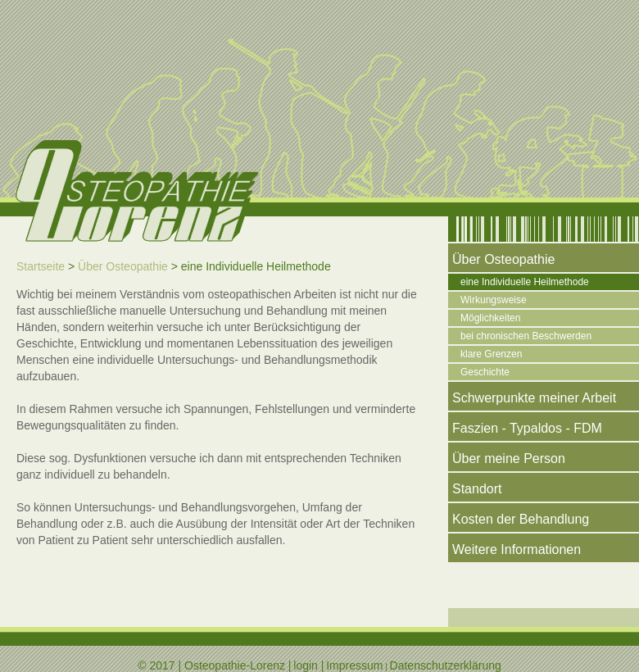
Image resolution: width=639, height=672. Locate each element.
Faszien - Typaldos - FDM (527, 428)
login (306, 665)
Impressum (354, 665)
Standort (477, 489)
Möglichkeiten (490, 318)
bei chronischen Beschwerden (526, 336)
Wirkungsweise (494, 300)
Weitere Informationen (517, 549)
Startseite (41, 266)
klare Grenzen (491, 354)
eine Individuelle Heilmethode (525, 282)
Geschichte (485, 372)
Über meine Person (509, 459)
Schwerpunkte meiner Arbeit (534, 398)
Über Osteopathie (123, 266)
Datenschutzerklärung (446, 665)
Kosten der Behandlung (521, 519)
